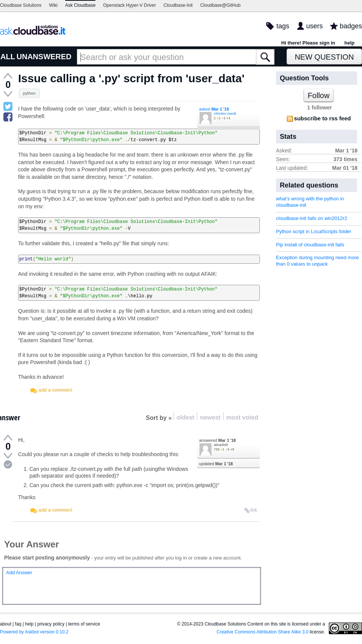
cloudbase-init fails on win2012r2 (312, 218)
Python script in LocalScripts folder (314, 231)
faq (18, 624)
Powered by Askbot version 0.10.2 (34, 632)
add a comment (55, 390)
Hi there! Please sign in (308, 43)
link (254, 510)
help (349, 43)
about (6, 624)
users (314, 26)
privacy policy (51, 624)
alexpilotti (221, 445)
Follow (319, 95)
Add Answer (19, 573)
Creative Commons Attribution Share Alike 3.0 (263, 632)
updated (216, 464)
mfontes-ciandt (225, 114)
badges (351, 26)
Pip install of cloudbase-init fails (310, 245)
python (29, 93)
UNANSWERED (44, 57)
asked (214, 109)
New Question (324, 57)
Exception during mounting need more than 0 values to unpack (318, 261)
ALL (8, 57)
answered (217, 440)
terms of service (84, 624)
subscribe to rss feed (323, 118)
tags (283, 26)
